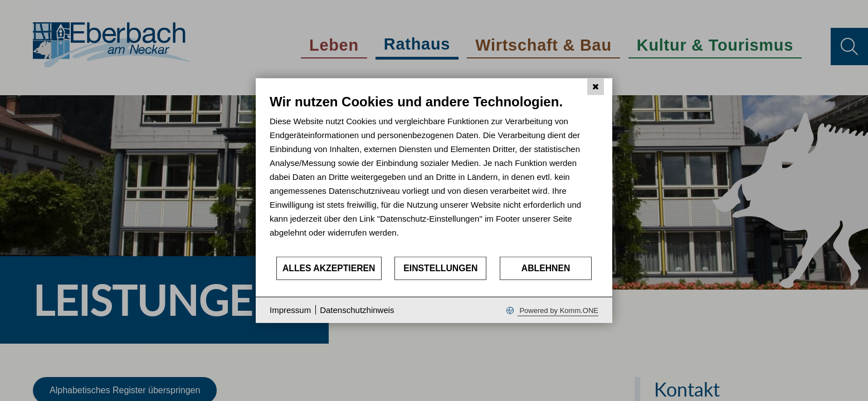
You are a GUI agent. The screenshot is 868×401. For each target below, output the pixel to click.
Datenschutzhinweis (357, 310)
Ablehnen (546, 268)
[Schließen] (596, 87)
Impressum (290, 310)
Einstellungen (440, 268)
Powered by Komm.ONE (558, 310)
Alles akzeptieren (329, 268)
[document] (434, 175)
